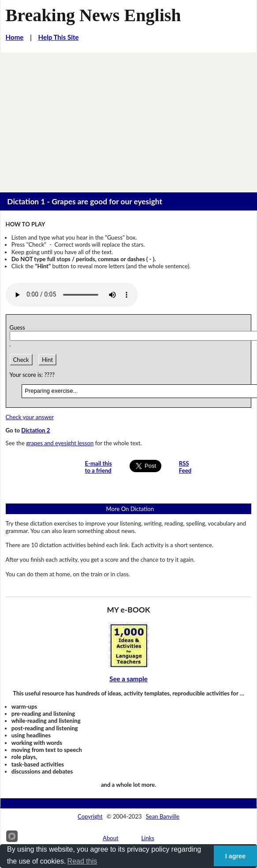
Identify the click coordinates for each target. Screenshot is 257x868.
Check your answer (30, 417)
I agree (235, 856)
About (111, 838)
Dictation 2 (35, 430)
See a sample (128, 679)
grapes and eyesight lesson (60, 443)
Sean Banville (163, 816)
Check (21, 360)
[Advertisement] (128, 119)
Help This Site (59, 37)
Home (15, 37)
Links (148, 838)
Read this (82, 861)
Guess (19, 327)
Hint (47, 360)
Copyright (90, 816)
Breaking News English (93, 15)
